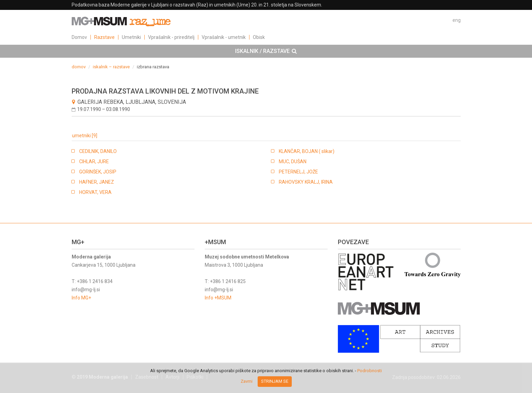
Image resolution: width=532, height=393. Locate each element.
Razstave (104, 37)
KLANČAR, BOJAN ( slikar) (307, 151)
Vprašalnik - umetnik (224, 37)
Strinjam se (275, 381)
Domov (79, 37)
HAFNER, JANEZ (97, 182)
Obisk (259, 37)
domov (79, 67)
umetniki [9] (85, 136)
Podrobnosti (370, 371)
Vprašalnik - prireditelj (171, 37)
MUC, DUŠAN (293, 162)
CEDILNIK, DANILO (98, 151)
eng (457, 20)
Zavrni (247, 381)
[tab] (266, 51)
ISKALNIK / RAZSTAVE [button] (266, 51)
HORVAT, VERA (95, 192)
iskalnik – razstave (111, 67)
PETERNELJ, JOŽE (298, 172)
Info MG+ (81, 298)
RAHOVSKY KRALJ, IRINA (306, 182)
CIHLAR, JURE (94, 162)
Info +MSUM (218, 298)
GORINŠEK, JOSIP (98, 172)
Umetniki (131, 37)
